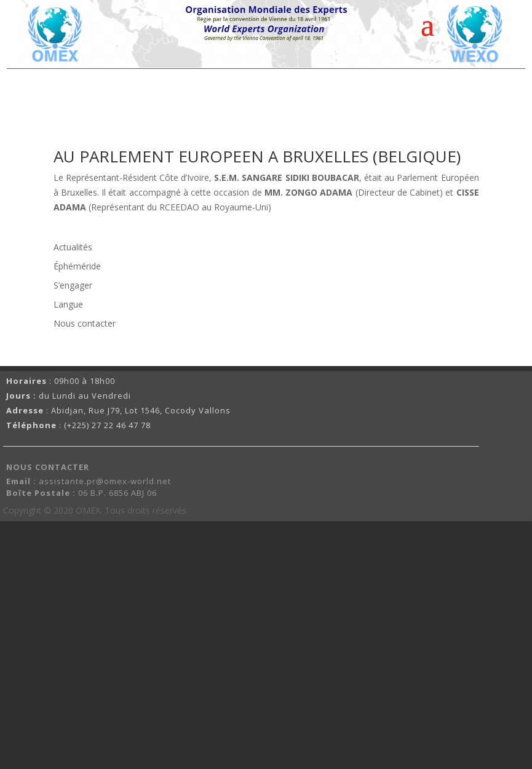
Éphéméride (77, 266)
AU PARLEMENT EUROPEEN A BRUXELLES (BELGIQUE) (257, 156)
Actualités (73, 247)
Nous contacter (85, 323)
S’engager (73, 285)
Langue (68, 304)
